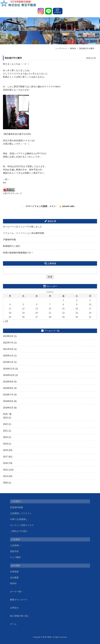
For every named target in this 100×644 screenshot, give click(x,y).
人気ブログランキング (12, 193)
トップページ (61, 48)
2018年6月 (8, 401)
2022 (5, 424)
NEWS (73, 48)
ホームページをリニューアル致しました (22, 227)
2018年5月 (8, 408)
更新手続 (14, 551)
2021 (5, 431)
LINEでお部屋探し (19, 519)
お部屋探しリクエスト (21, 513)
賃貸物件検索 (17, 507)
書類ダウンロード (19, 600)
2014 (5, 476)
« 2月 (6, 321)
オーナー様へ (17, 592)
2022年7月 (8, 343)
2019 (5, 444)
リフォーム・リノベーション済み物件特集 (24, 233)
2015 (5, 470)
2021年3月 (8, 349)
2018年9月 (8, 382)
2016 (5, 463)
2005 (5, 483)
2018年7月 (8, 395)
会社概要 (14, 578)
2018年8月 (8, 388)
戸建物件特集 (9, 240)
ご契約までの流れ (19, 531)
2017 (5, 457)
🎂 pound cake (67, 206)
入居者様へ (15, 545)
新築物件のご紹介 (12, 246)
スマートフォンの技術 (36, 206)
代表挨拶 (14, 572)
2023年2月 (8, 336)
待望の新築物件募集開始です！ (18, 253)
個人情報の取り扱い (20, 616)
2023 (5, 418)
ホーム (13, 624)
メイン (52, 206)
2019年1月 (8, 362)
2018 (5, 450)
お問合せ (14, 608)
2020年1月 (8, 356)
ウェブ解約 (15, 557)
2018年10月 (9, 375)
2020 (5, 437)
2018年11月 (9, 369)
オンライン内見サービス (22, 525)
